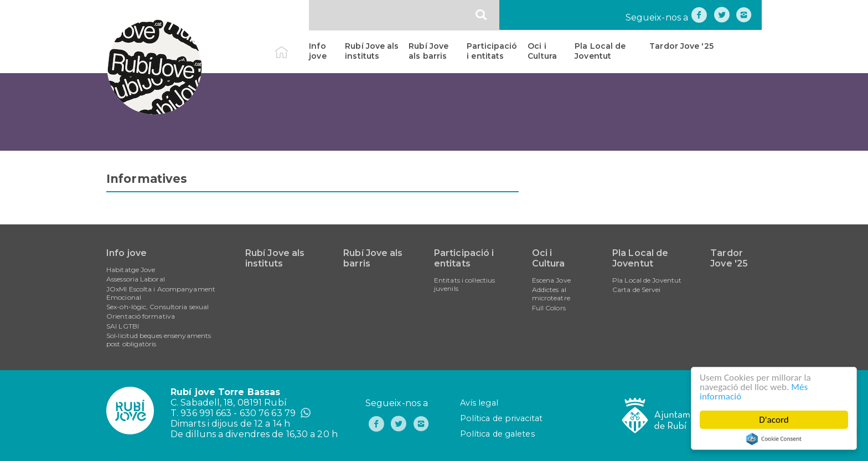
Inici (291, 46)
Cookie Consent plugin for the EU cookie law (774, 439)
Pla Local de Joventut (600, 51)
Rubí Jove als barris (428, 51)
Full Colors (549, 308)
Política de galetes (497, 434)
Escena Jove (551, 280)
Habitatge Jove (131, 270)
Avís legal (479, 403)
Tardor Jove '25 (681, 46)
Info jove (317, 51)
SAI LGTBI (123, 326)
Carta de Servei (637, 290)
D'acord (774, 420)
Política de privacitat (501, 418)
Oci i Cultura (542, 51)
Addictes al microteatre (551, 294)
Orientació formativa (141, 316)
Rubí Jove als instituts (372, 51)
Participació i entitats (492, 51)
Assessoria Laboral (136, 279)
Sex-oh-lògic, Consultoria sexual (157, 307)
